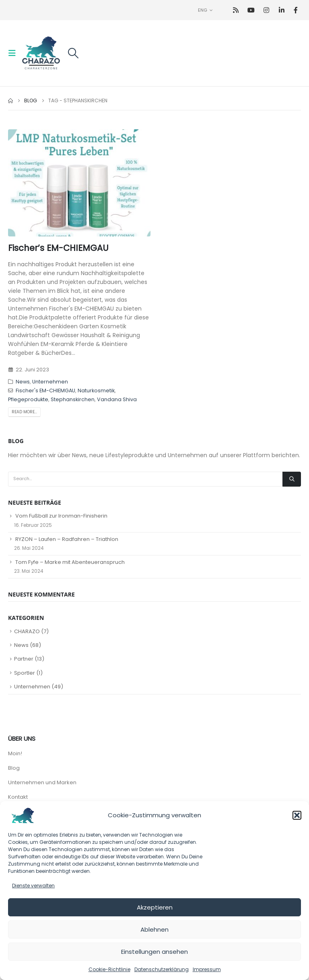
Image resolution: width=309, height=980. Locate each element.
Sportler (25, 673)
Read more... (24, 412)
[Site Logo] (41, 53)
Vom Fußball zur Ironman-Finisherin (61, 516)
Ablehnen (154, 929)
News (23, 382)
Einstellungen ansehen (154, 952)
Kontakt (18, 797)
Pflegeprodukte (28, 399)
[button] (297, 815)
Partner (24, 659)
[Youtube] (251, 10)
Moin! (15, 753)
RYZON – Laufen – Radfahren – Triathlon (67, 539)
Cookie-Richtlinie (109, 969)
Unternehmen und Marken (42, 782)
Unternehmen (50, 382)
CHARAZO (27, 631)
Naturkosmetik (96, 391)
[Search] (292, 479)
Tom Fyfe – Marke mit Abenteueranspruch (70, 562)
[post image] (79, 183)
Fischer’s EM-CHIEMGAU (58, 248)
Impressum (207, 969)
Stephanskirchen (73, 399)
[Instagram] (267, 10)
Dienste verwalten (33, 886)
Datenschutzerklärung (162, 969)
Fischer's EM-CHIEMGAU (45, 391)
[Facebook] (296, 10)
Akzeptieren (155, 907)
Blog (14, 768)
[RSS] (236, 10)
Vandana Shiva (117, 399)
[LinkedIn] (282, 10)
